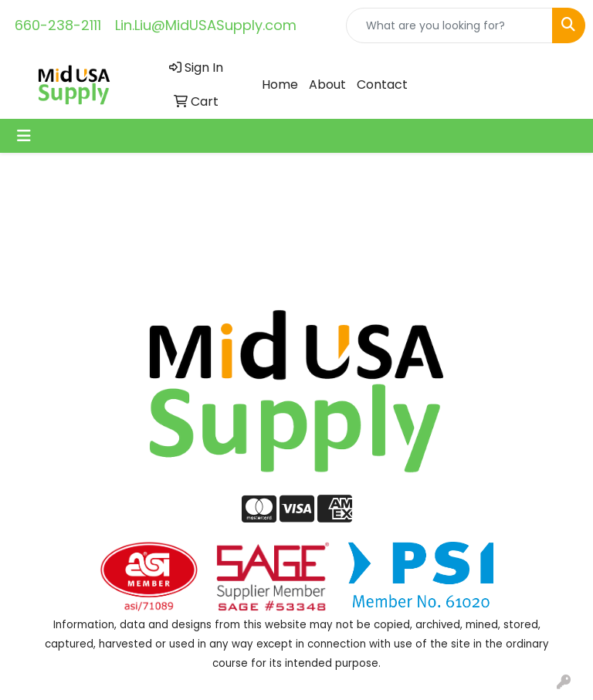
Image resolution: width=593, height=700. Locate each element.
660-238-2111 (58, 25)
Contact (382, 85)
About (327, 85)
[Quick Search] (449, 25)
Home (280, 85)
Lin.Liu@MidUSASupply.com (206, 25)
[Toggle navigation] (24, 136)
